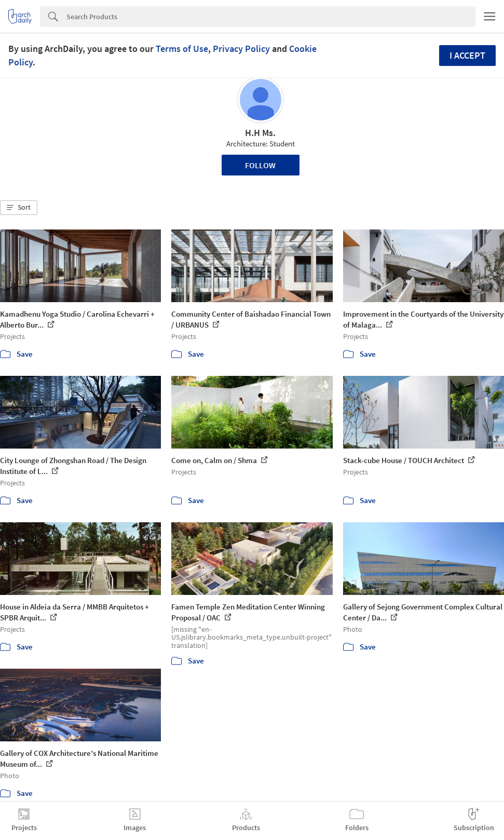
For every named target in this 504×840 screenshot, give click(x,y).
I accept (467, 55)
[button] (19, 208)
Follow (260, 165)
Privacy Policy (241, 49)
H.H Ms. (260, 133)
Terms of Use (182, 49)
